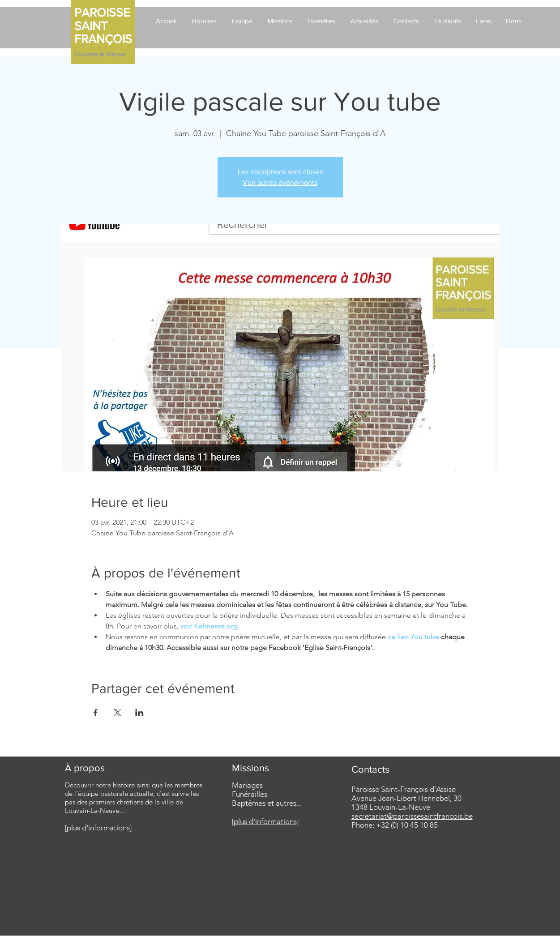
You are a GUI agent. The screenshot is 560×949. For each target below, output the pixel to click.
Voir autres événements (280, 182)
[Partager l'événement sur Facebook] (96, 713)
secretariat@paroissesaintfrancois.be (412, 816)
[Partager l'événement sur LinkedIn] (139, 713)
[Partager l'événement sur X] (118, 713)
